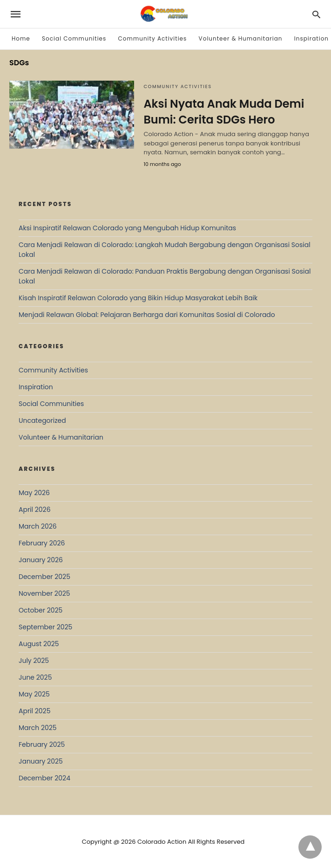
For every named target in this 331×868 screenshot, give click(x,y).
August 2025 (39, 644)
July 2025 (34, 661)
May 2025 (34, 694)
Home (21, 38)
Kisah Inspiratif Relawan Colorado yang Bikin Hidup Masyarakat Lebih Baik (138, 298)
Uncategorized (42, 420)
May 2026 (34, 493)
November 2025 (44, 593)
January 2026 (41, 560)
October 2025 (41, 610)
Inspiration (311, 38)
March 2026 (38, 526)
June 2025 (35, 677)
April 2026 (35, 510)
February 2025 (42, 744)
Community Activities (153, 38)
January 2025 (41, 761)
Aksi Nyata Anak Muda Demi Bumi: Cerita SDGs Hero (224, 112)
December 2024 (44, 778)
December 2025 (44, 577)
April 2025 (34, 711)
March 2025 (38, 728)
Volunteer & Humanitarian (241, 38)
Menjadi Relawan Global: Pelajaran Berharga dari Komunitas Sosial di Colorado (147, 315)
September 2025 (45, 627)
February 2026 (42, 543)
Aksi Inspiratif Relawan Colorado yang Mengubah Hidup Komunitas (127, 228)
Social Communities (74, 38)
